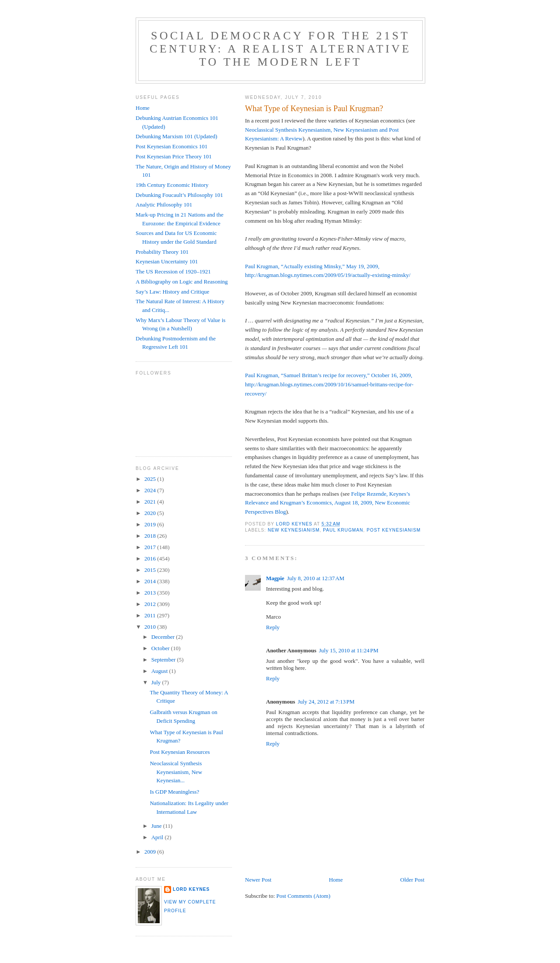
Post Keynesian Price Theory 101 (174, 156)
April (158, 837)
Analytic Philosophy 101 (164, 205)
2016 (151, 559)
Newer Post (258, 880)
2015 (151, 570)
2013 (151, 593)
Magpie (275, 578)
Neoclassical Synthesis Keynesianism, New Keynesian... (176, 772)
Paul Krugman (343, 530)
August (160, 671)
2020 (151, 513)
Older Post (412, 880)
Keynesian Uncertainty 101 (167, 261)
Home (336, 880)
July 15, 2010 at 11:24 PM (349, 650)
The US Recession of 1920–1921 (173, 271)
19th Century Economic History (172, 185)
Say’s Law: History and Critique (172, 292)
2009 (151, 852)
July (157, 682)
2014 (151, 581)
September (164, 660)
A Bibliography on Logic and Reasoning (182, 282)
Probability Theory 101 (162, 252)
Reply (273, 627)
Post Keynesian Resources (180, 752)
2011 (151, 615)
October (161, 648)
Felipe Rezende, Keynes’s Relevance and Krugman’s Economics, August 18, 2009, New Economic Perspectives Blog (327, 503)
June (157, 826)
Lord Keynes (191, 889)
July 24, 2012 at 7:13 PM (326, 702)
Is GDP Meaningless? (174, 792)
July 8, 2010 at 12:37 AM (316, 578)
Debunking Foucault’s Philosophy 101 (179, 195)
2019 (151, 524)
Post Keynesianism (394, 530)
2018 (151, 536)
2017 (151, 547)
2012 (151, 604)
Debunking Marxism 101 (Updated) (177, 136)
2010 (151, 627)
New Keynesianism (294, 530)
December (164, 637)
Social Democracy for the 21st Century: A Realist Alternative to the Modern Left (280, 49)
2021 (151, 502)
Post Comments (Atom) (304, 896)
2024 (151, 490)
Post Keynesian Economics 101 (171, 146)
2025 (151, 479)
